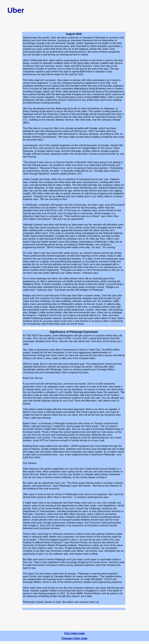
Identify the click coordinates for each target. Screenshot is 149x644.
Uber (16, 10)
